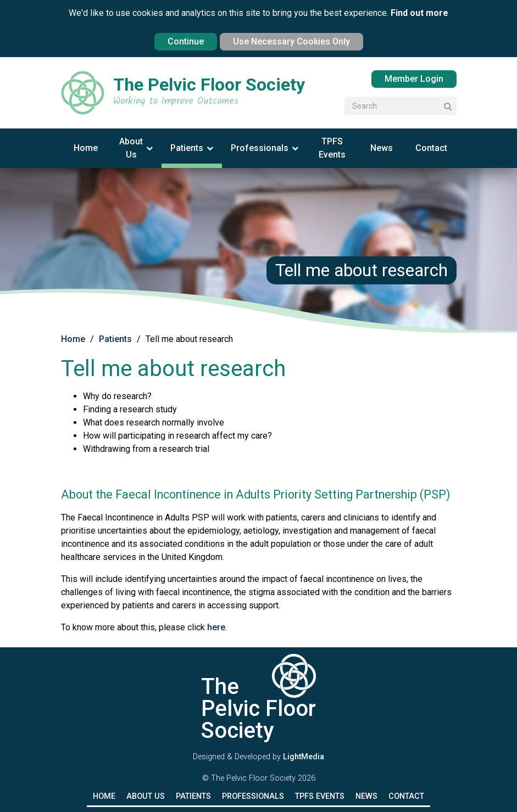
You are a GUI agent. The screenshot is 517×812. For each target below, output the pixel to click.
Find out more (419, 13)
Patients (187, 148)
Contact (431, 148)
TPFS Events (332, 148)
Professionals (260, 148)
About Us (131, 148)
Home (86, 148)
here (215, 627)
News (382, 148)
